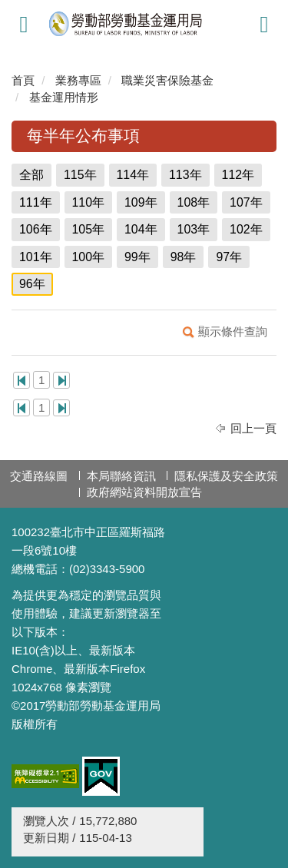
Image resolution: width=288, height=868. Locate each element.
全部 (31, 175)
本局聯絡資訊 (121, 476)
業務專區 (78, 80)
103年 (194, 229)
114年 (133, 175)
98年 (184, 257)
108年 (194, 202)
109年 (141, 202)
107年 (246, 202)
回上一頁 (253, 428)
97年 (229, 257)
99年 (137, 257)
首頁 (23, 80)
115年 (80, 175)
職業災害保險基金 (167, 80)
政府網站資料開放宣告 (144, 492)
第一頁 (22, 380)
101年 (36, 257)
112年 (238, 175)
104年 (141, 229)
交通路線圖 (39, 476)
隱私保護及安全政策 (226, 476)
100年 (89, 257)
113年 (185, 175)
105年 (89, 229)
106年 (36, 229)
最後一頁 (61, 380)
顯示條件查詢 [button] (233, 331)
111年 (36, 202)
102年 (246, 229)
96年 (32, 284)
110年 (89, 202)
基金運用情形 (64, 97)
